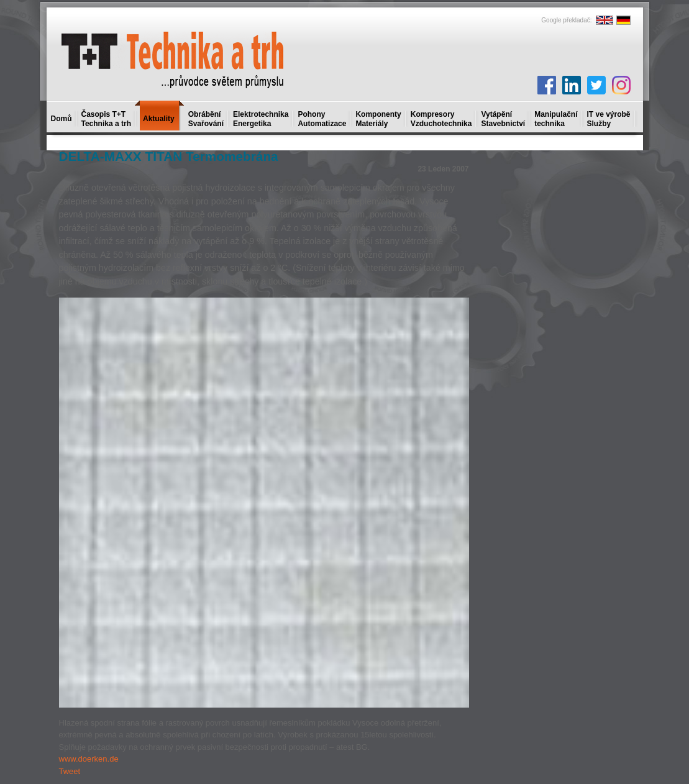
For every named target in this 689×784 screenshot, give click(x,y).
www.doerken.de (89, 759)
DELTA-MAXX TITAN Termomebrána (169, 156)
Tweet (70, 771)
